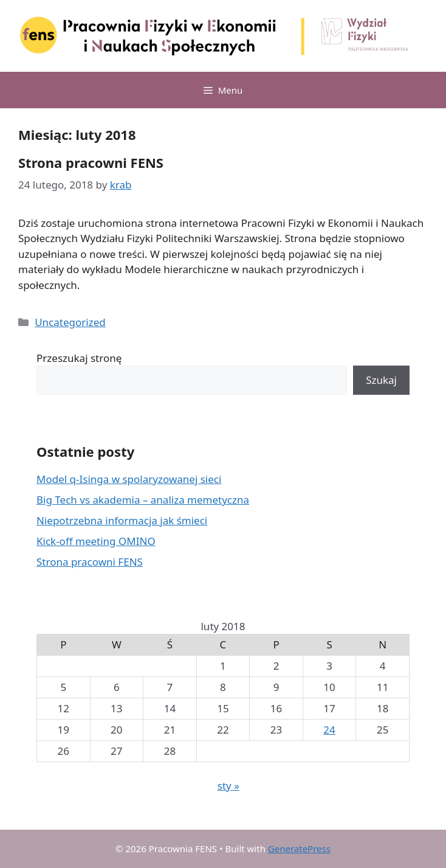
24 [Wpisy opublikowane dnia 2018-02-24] (329, 730)
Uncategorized (70, 322)
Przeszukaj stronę (79, 358)
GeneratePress (299, 849)
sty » (228, 786)
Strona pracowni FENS (91, 162)
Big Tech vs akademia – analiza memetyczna (143, 500)
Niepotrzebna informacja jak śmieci (122, 520)
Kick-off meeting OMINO (96, 541)
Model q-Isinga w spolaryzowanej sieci (129, 479)
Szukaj (381, 380)
